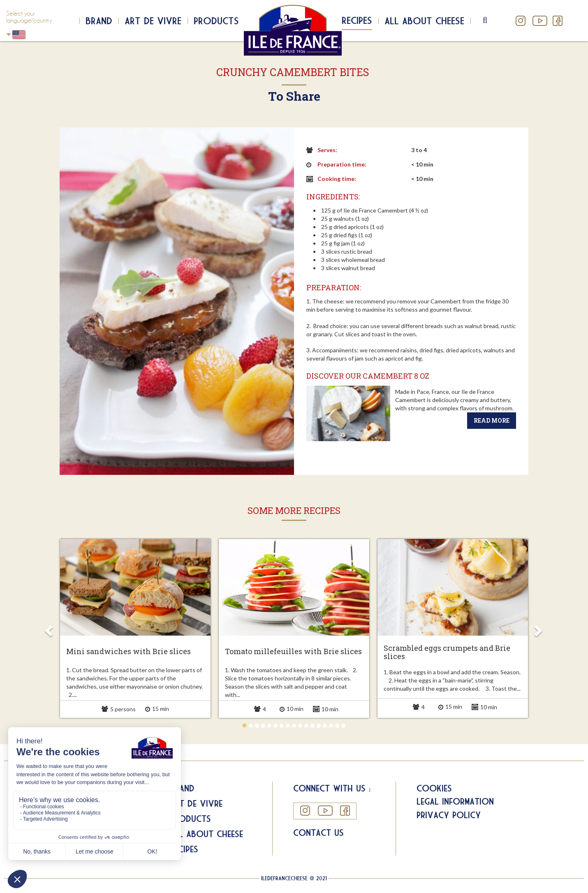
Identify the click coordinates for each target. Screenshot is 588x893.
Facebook (557, 21)
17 (343, 726)
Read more (492, 420)
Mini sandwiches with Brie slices (128, 652)
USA (9, 34)
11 (306, 726)
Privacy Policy (449, 815)
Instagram (521, 21)
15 (331, 726)
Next (538, 628)
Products (216, 21)
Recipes (357, 20)
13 (319, 726)
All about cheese (424, 21)
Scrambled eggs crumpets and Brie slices (447, 652)
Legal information (455, 801)
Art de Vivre (153, 21)
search (492, 21)
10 (300, 726)
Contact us (318, 833)
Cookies (434, 788)
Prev (50, 628)
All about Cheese (206, 834)
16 (337, 726)
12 (313, 726)
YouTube (539, 21)
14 (325, 726)
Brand (99, 21)
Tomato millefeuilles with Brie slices (293, 652)
